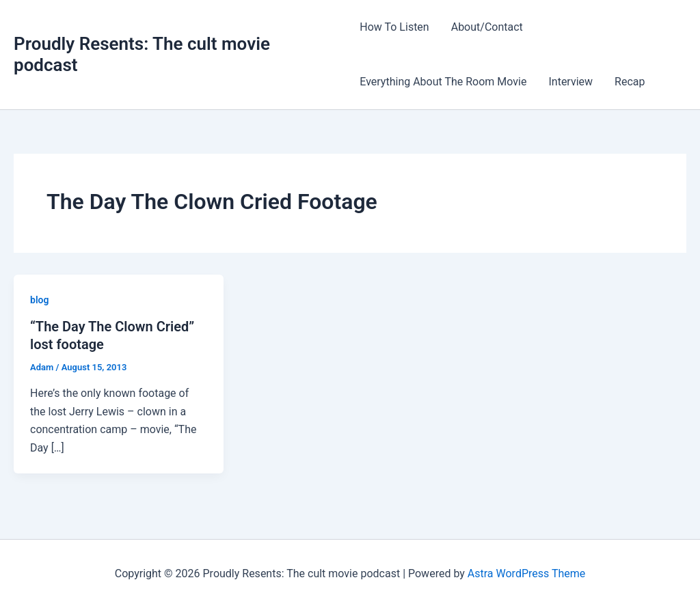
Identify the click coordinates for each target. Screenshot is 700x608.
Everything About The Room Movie (443, 82)
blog (39, 300)
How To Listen (394, 27)
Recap (630, 82)
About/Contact (487, 27)
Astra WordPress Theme (526, 574)
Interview (570, 82)
